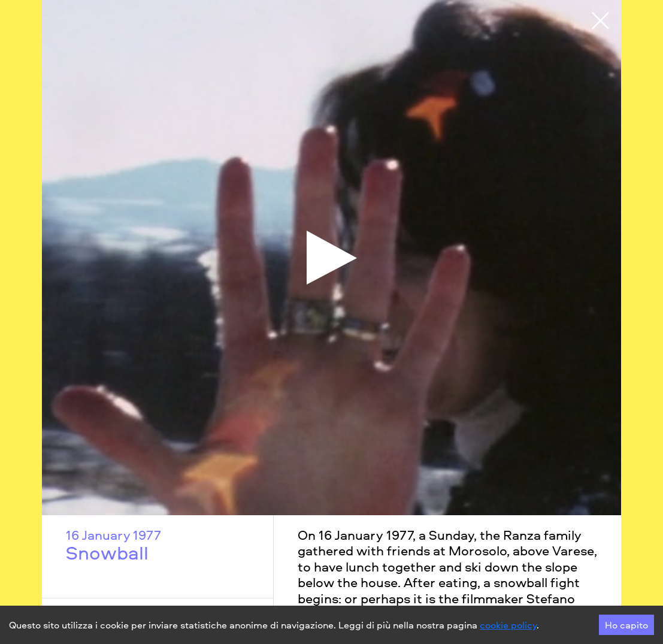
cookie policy (508, 625)
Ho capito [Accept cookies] (626, 625)
